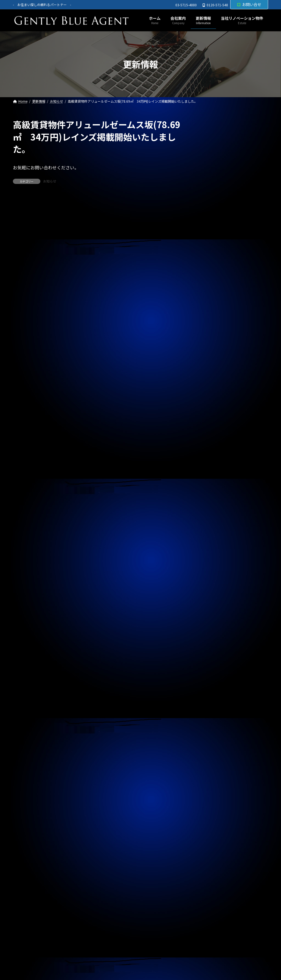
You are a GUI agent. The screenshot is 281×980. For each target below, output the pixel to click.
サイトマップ (82, 955)
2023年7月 (210, 875)
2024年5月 (210, 763)
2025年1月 (210, 674)
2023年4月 (210, 908)
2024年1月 (210, 808)
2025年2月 (210, 663)
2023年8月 (210, 864)
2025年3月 (210, 652)
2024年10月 (211, 708)
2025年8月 (210, 596)
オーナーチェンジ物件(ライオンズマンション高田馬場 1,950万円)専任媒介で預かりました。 (232, 194)
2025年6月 (210, 618)
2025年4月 (210, 641)
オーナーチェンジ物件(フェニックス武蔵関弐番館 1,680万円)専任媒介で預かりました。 (232, 361)
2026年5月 (210, 496)
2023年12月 (211, 819)
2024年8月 (210, 730)
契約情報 (209, 469)
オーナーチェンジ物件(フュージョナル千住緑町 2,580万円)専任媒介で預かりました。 (232, 392)
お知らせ (50, 181)
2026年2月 (210, 530)
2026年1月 (210, 541)
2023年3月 (210, 919)
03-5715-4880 (186, 5)
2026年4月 (210, 507)
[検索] (261, 125)
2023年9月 (210, 853)
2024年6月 (210, 752)
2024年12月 (211, 685)
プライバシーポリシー (38, 955)
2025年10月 (211, 574)
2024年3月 (210, 786)
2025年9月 (210, 585)
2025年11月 (211, 563)
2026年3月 (210, 518)
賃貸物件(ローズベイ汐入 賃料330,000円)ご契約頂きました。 (232, 421)
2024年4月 (210, 775)
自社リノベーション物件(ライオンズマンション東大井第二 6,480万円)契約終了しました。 (232, 163)
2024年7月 (210, 741)
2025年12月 (211, 552)
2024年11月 (211, 697)
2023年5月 (210, 897)
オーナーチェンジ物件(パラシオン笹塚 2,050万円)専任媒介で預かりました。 (232, 225)
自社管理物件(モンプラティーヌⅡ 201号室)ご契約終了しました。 (232, 254)
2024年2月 (210, 797)
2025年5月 (210, 630)
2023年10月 (211, 841)
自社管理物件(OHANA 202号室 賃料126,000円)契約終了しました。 (231, 332)
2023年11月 (211, 830)
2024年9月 (210, 719)
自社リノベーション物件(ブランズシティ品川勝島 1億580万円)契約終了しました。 (232, 303)
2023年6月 (210, 886)
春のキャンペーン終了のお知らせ (226, 277)
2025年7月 (210, 607)
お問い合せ (249, 4)
